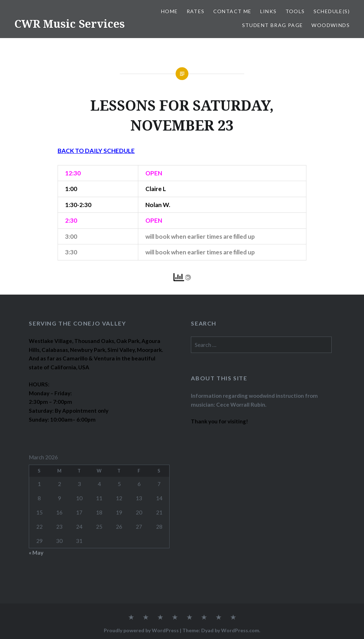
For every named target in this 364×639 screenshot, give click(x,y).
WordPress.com (240, 630)
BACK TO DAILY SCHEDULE (96, 151)
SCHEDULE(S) (332, 11)
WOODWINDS (331, 25)
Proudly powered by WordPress (141, 630)
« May (36, 553)
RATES (196, 11)
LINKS (269, 11)
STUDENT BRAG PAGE (273, 25)
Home (170, 11)
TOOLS (295, 11)
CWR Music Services (69, 24)
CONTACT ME (232, 11)
